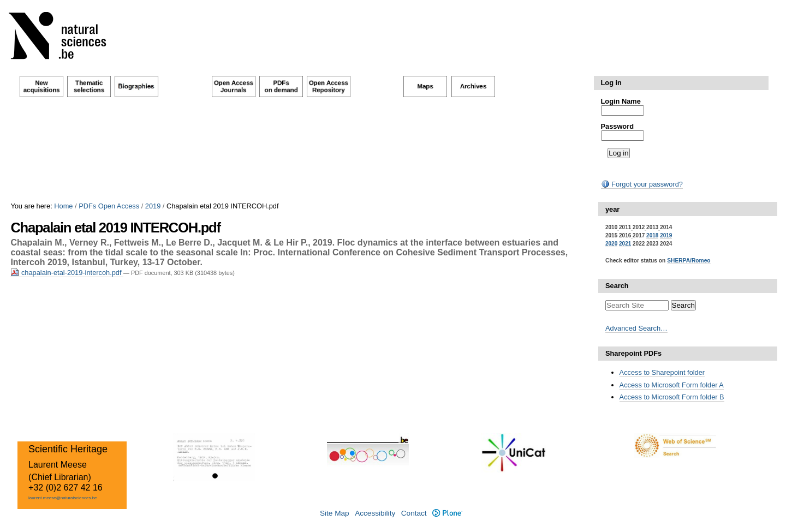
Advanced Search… (636, 328)
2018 (652, 235)
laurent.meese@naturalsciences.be (63, 498)
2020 (611, 244)
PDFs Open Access (109, 206)
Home (63, 206)
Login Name (621, 101)
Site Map (335, 513)
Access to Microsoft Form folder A (672, 385)
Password (617, 126)
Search (617, 286)
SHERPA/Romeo (689, 261)
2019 (153, 206)
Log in (611, 83)
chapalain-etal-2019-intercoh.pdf (67, 273)
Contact (414, 513)
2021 (625, 244)
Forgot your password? (642, 184)
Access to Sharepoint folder (662, 372)
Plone (447, 513)
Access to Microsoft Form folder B (672, 397)
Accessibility (375, 513)
